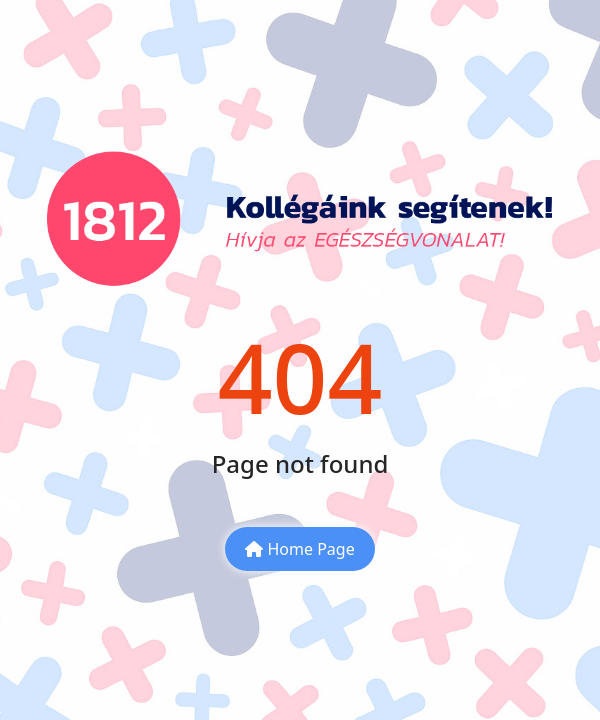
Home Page (299, 549)
